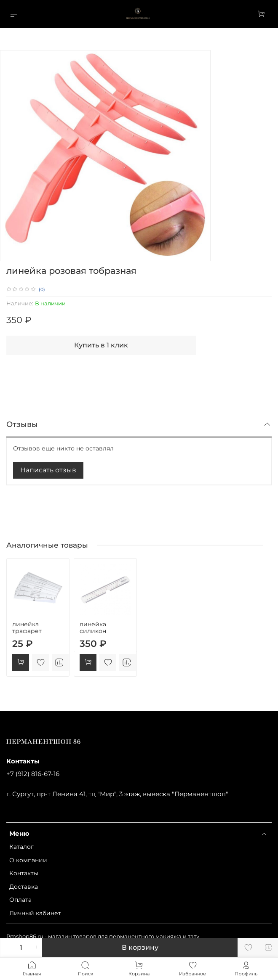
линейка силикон (93, 628)
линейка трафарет (27, 628)
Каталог (21, 847)
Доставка (24, 887)
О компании (28, 860)
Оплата (20, 900)
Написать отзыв (48, 470)
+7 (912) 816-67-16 (33, 774)
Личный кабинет (35, 913)
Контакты (24, 873)
